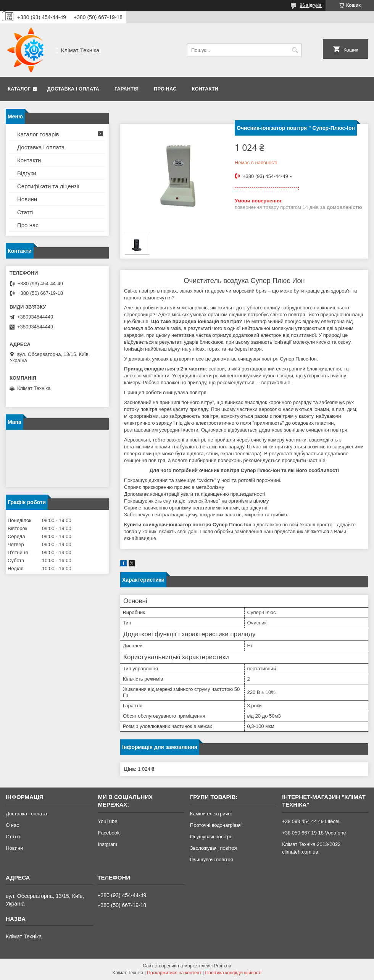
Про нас (165, 89)
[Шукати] (295, 50)
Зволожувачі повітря (214, 848)
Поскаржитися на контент (174, 973)
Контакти (205, 89)
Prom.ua (223, 966)
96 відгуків (311, 5)
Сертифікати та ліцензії (48, 186)
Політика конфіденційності (234, 973)
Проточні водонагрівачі (216, 825)
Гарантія (127, 89)
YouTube (107, 821)
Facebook (109, 833)
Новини (27, 199)
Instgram (107, 844)
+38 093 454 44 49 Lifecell (311, 821)
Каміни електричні (211, 814)
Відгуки (27, 173)
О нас (12, 825)
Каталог (19, 89)
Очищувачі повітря (212, 860)
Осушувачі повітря (211, 837)
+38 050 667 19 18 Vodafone (314, 833)
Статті (25, 212)
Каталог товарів (38, 134)
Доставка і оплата (73, 89)
